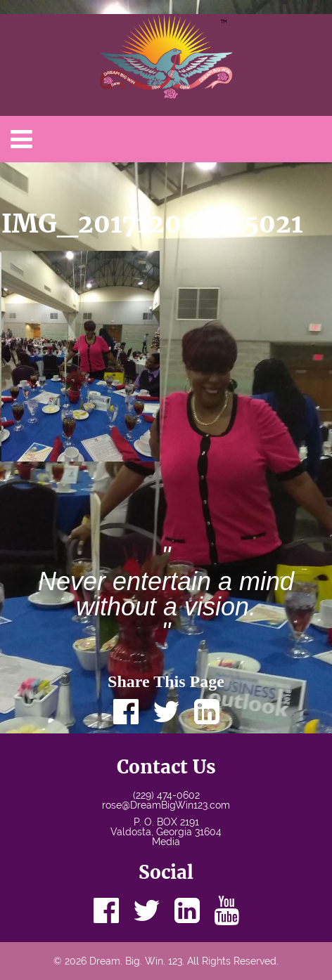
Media (166, 842)
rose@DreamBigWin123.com (166, 805)
